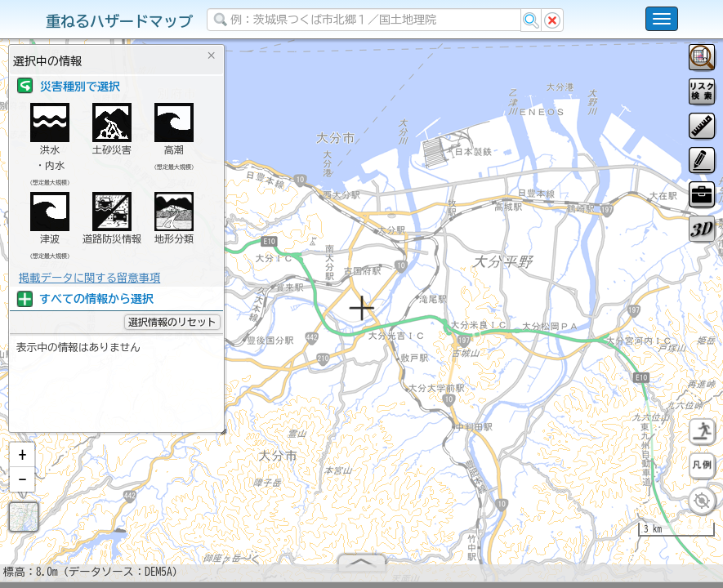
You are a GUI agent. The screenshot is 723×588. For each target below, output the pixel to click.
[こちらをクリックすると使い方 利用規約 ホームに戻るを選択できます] (662, 19)
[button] (22, 461)
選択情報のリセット (172, 322)
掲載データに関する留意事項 (89, 278)
